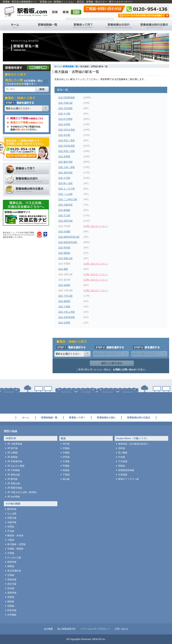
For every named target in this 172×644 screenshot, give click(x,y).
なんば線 (12, 513)
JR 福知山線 (14, 475)
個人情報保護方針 (67, 629)
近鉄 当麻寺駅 (65, 205)
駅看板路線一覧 (48, 26)
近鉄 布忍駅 (64, 135)
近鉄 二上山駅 (65, 194)
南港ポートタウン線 (128, 479)
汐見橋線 (12, 615)
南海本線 (12, 562)
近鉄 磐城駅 (64, 210)
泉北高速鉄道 (14, 571)
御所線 (11, 602)
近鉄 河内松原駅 (67, 146)
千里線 (66, 475)
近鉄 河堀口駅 (65, 103)
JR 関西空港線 (15, 488)
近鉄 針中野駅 (65, 119)
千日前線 (123, 461)
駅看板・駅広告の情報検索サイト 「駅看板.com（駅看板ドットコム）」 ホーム (15, 26)
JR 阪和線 (12, 479)
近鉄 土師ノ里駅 (67, 167)
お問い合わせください (96, 226)
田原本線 (12, 610)
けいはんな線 (14, 557)
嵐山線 (66, 479)
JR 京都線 (12, 453)
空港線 (11, 575)
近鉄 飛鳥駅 (64, 253)
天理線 (11, 553)
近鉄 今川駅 (64, 114)
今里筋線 (123, 475)
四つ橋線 (123, 453)
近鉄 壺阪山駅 (65, 258)
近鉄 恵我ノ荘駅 (67, 151)
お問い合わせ (121, 629)
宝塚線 (66, 448)
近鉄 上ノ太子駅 (67, 189)
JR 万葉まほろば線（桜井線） (23, 492)
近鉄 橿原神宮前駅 (68, 242)
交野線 (11, 527)
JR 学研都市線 (15, 461)
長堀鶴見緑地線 (126, 470)
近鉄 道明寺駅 (65, 173)
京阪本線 (12, 522)
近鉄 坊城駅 (64, 232)
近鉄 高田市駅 (65, 221)
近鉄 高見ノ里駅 (67, 140)
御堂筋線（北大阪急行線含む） (134, 444)
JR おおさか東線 (16, 466)
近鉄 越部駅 (64, 301)
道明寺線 (12, 593)
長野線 (11, 597)
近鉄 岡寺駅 (64, 248)
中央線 (122, 457)
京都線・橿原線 (15, 549)
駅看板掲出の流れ (119, 26)
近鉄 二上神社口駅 (68, 199)
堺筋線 (122, 466)
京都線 (66, 453)
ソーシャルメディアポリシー (95, 629)
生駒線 (11, 606)
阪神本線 (12, 509)
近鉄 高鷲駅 (64, 157)
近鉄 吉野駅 (64, 323)
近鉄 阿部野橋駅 (67, 98)
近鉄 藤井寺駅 (65, 162)
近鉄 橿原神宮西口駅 (69, 237)
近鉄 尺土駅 (64, 215)
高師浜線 (12, 580)
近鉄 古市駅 (64, 178)
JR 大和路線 (14, 470)
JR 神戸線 (12, 448)
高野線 (11, 566)
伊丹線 (66, 457)
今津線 (66, 461)
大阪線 (11, 540)
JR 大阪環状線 (15, 444)
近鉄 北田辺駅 (65, 108)
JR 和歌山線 (14, 483)
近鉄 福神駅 (64, 285)
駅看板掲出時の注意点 (154, 26)
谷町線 (122, 448)
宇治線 (11, 531)
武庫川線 (12, 518)
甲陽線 (66, 466)
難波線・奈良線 (15, 535)
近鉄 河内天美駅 (67, 130)
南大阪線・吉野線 (16, 544)
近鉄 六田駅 (64, 307)
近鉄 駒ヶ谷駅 (65, 183)
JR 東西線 (12, 457)
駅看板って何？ (83, 26)
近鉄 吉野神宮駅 (67, 317)
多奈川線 (12, 584)
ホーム (58, 66)
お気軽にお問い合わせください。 (130, 370)
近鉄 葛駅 (63, 269)
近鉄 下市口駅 (65, 296)
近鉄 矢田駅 (64, 124)
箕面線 (66, 470)
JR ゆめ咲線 (14, 497)
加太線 (11, 588)
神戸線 (66, 444)
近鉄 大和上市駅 (67, 312)
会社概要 (48, 629)
